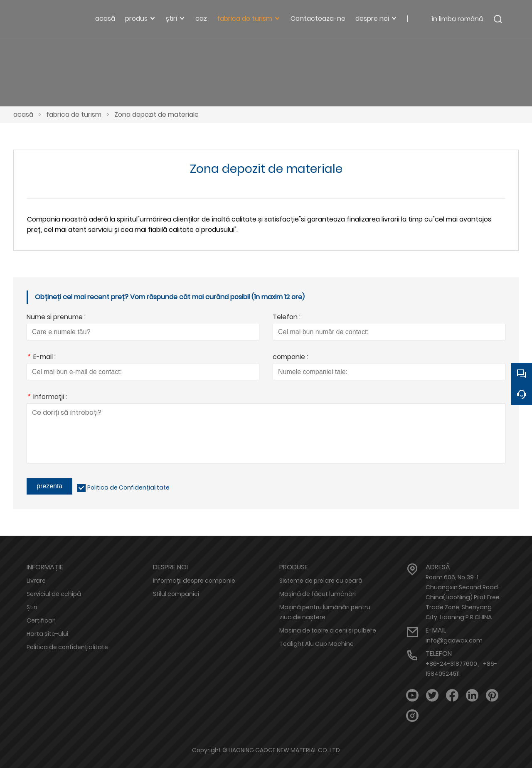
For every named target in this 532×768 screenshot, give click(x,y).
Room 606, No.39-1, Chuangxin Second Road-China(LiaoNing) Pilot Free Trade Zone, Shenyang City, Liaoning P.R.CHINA (463, 597)
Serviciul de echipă (54, 594)
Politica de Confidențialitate (128, 487)
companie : (290, 358)
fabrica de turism (74, 114)
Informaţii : (47, 398)
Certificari (41, 620)
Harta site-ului (47, 634)
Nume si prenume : (56, 318)
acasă (23, 114)
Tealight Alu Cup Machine (316, 644)
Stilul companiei (176, 594)
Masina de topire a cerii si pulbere (328, 630)
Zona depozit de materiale (156, 114)
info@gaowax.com (454, 640)
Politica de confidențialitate (67, 647)
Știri (32, 607)
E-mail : (41, 358)
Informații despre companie (194, 581)
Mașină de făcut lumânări (318, 594)
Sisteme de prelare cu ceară (321, 581)
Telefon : (287, 318)
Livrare (36, 581)
